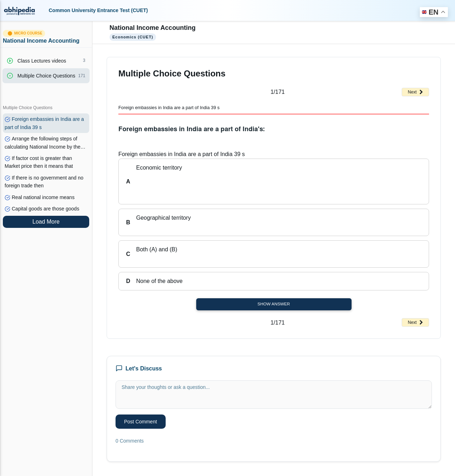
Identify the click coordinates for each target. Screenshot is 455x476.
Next (415, 92)
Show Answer (274, 304)
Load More (46, 222)
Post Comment (141, 422)
